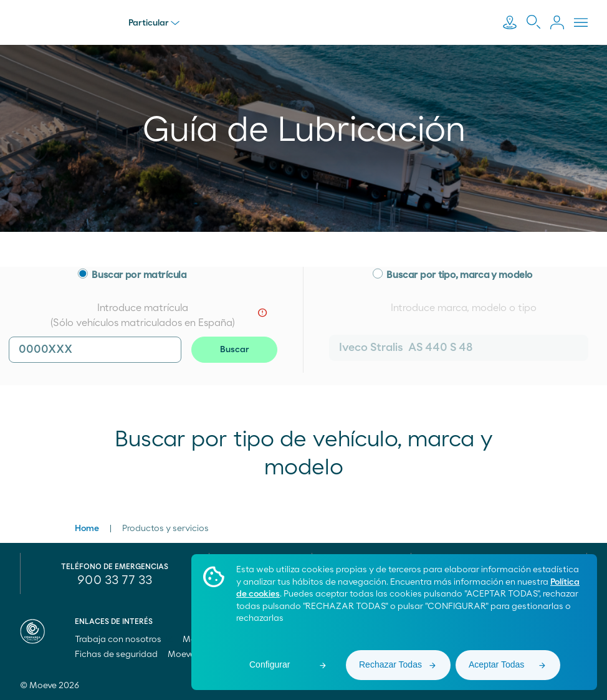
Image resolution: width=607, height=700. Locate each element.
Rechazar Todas (390, 664)
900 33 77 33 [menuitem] (115, 580)
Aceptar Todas (496, 664)
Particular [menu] (154, 23)
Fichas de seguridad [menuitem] (116, 654)
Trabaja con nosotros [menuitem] (124, 640)
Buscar (235, 350)
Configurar (270, 664)
